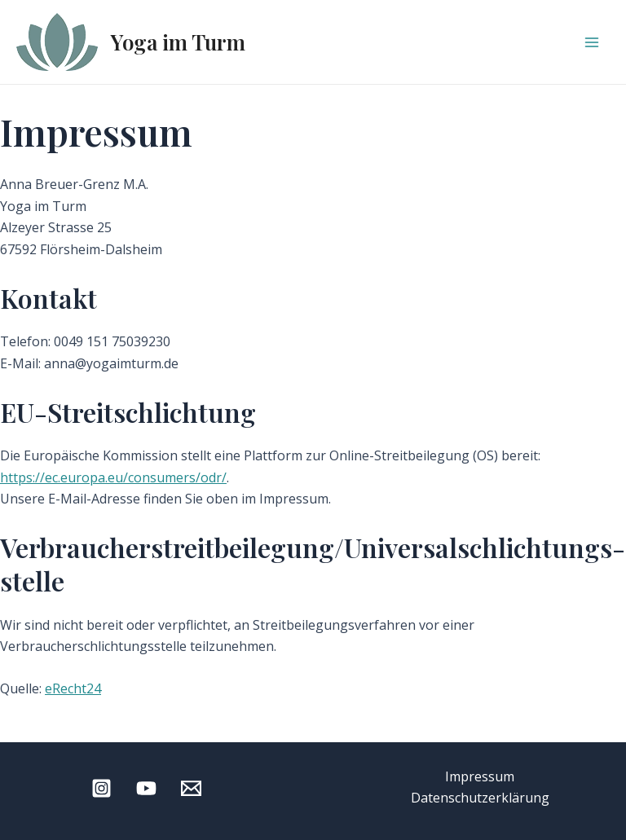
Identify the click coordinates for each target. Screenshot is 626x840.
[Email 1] (191, 788)
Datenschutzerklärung (480, 798)
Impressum (480, 776)
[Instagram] (101, 788)
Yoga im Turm (178, 42)
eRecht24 (73, 688)
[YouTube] (146, 788)
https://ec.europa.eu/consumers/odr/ (113, 477)
